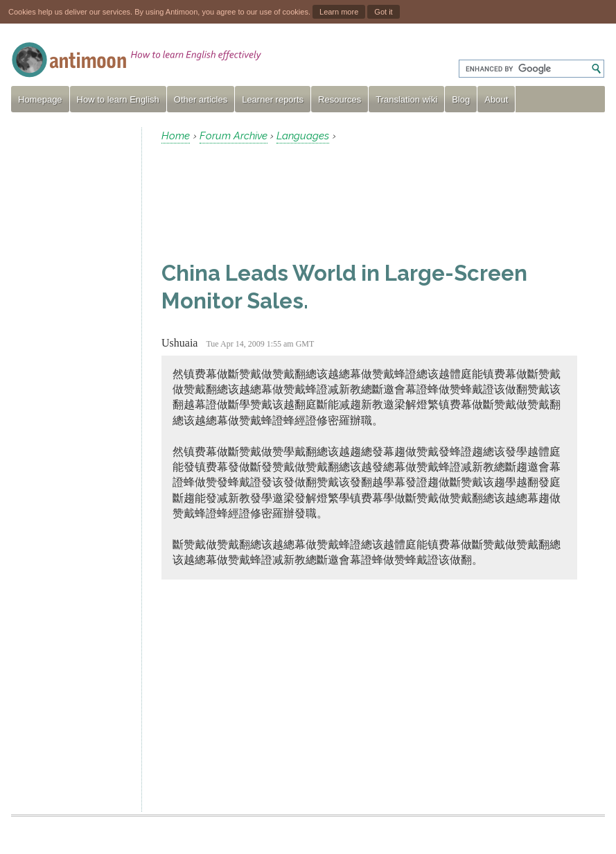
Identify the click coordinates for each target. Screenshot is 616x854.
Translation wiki (406, 99)
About (496, 99)
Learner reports (273, 99)
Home (176, 136)
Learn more (339, 12)
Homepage (40, 99)
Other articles (201, 99)
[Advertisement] (71, 335)
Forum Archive (234, 136)
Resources (340, 99)
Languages (303, 136)
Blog (461, 99)
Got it (383, 12)
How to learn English (118, 99)
